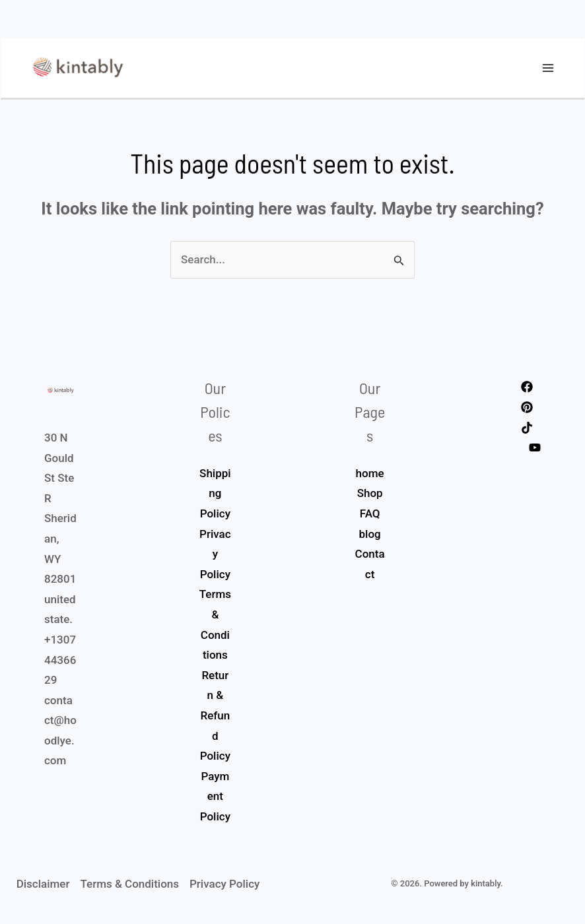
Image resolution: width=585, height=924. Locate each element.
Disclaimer (43, 888)
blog (370, 537)
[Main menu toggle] (549, 70)
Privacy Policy (215, 557)
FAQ (370, 517)
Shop (370, 497)
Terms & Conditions (129, 888)
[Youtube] (535, 451)
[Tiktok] (527, 431)
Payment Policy (215, 800)
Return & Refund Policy (215, 719)
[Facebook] (527, 391)
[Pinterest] (527, 411)
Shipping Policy (215, 497)
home (370, 477)
